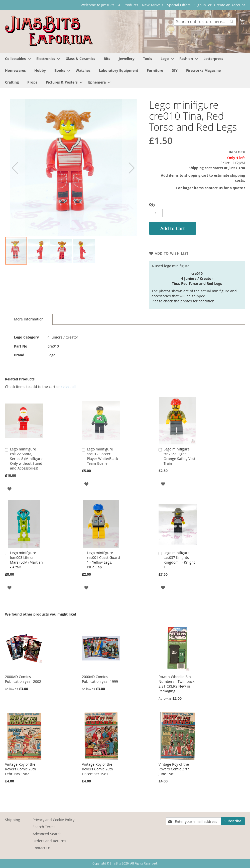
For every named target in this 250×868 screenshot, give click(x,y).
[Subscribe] (233, 821)
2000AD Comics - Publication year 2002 (23, 679)
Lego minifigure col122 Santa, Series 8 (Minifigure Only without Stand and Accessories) (26, 459)
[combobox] (205, 22)
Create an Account (230, 5)
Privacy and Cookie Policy (53, 820)
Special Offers (179, 5)
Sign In (200, 5)
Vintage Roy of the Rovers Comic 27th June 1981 (174, 769)
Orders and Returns (49, 841)
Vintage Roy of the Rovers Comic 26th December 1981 (97, 769)
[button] (15, 168)
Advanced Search (47, 834)
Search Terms (44, 827)
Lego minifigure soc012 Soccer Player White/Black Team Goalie (102, 456)
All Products (128, 5)
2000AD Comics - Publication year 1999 (100, 679)
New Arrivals (153, 5)
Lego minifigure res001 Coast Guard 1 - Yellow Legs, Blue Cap (103, 560)
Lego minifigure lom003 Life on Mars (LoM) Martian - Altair (26, 560)
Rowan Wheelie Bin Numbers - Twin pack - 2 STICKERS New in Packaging (178, 684)
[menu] (125, 70)
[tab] (29, 319)
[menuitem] (16, 59)
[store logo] (49, 31)
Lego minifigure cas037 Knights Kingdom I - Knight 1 (179, 560)
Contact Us (42, 848)
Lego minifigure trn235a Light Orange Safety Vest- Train (180, 456)
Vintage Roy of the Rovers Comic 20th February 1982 (21, 769)
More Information (29, 319)
